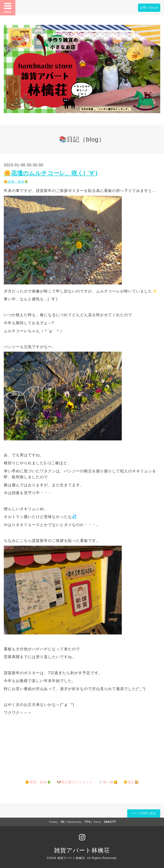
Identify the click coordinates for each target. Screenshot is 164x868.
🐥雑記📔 (131, 782)
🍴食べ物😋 (108, 782)
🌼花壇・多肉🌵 (16, 182)
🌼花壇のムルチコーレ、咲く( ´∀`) (51, 173)
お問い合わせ (149, 8)
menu (8, 8)
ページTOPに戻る (144, 813)
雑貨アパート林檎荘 (82, 850)
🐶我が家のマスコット (75, 782)
